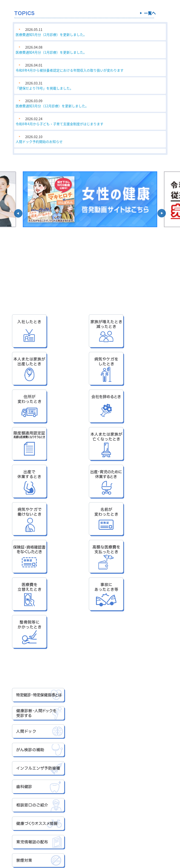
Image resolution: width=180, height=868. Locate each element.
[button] (18, 213)
